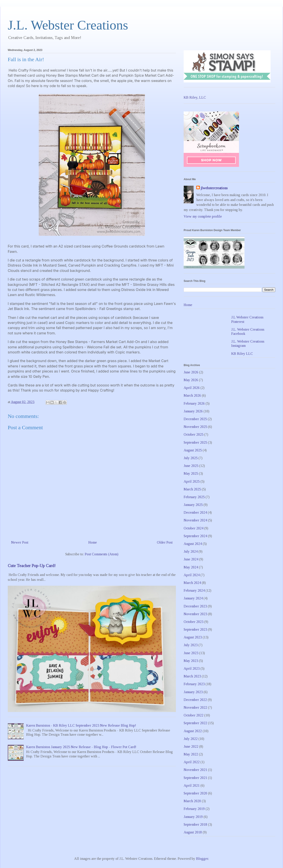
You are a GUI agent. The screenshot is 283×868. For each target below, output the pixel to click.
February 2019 (194, 809)
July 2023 (191, 645)
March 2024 (192, 583)
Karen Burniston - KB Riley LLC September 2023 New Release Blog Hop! (81, 725)
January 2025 (193, 505)
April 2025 (192, 481)
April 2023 (192, 668)
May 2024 (191, 567)
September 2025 (195, 442)
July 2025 (191, 458)
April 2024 (192, 575)
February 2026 (194, 403)
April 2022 (192, 762)
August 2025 (193, 450)
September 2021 (195, 778)
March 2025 (192, 489)
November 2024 (195, 520)
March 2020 (192, 801)
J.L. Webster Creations (68, 25)
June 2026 (191, 372)
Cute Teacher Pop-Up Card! (32, 566)
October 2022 (193, 715)
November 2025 (195, 427)
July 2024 (191, 551)
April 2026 (192, 388)
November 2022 (195, 707)
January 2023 (193, 692)
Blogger (202, 859)
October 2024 (193, 528)
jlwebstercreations (214, 188)
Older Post (165, 542)
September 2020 (195, 793)
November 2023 (195, 614)
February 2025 (194, 497)
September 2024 (195, 536)
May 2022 (191, 754)
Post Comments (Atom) (102, 554)
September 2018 (195, 824)
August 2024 (193, 544)
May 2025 (191, 473)
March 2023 (192, 676)
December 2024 (195, 512)
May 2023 (191, 661)
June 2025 (191, 466)
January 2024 (193, 598)
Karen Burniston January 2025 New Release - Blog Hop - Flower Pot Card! (81, 747)
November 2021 (195, 770)
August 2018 (193, 832)
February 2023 (194, 684)
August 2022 (193, 731)
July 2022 (191, 739)
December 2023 (195, 606)
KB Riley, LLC (195, 97)
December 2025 (195, 419)
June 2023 (191, 653)
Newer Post (20, 542)
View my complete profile (203, 216)
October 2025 (193, 434)
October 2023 (193, 622)
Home (93, 542)
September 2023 (195, 629)
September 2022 (195, 723)
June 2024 (191, 559)
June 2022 (191, 746)
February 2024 (194, 590)
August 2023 (193, 637)
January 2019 (193, 817)
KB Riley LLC (242, 354)
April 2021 (192, 785)
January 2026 (193, 411)
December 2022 (195, 700)
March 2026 (192, 395)
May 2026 (191, 380)
